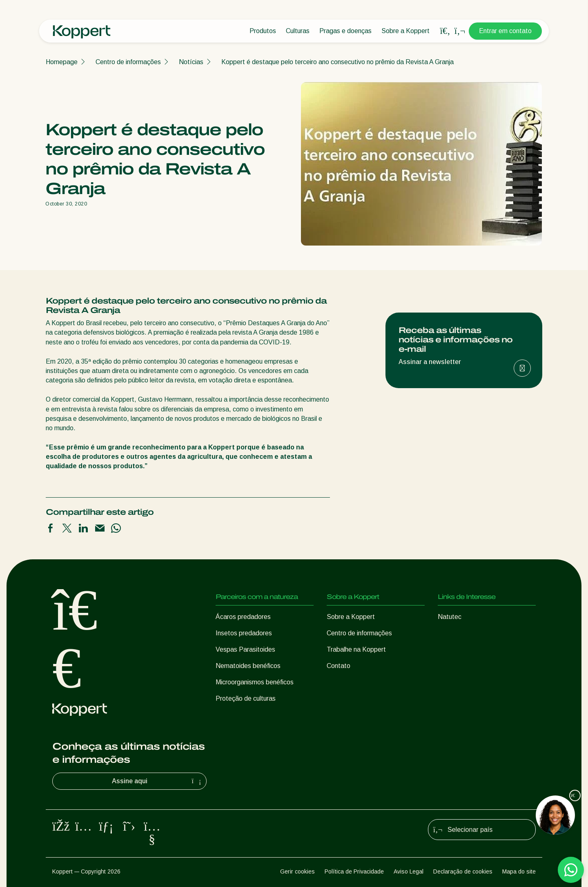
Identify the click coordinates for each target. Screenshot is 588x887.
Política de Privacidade (354, 871)
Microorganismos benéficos (255, 682)
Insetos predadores (244, 633)
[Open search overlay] (445, 31)
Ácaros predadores (243, 617)
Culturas (298, 31)
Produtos (263, 31)
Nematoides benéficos (248, 666)
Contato (339, 666)
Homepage (62, 62)
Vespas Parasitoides (245, 649)
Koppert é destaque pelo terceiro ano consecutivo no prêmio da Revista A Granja (337, 62)
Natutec (450, 617)
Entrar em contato (505, 31)
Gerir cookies (297, 871)
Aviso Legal (409, 871)
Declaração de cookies (463, 871)
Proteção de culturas (246, 698)
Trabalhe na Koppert (356, 649)
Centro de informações (128, 62)
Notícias (191, 62)
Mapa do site (519, 871)
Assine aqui (158, 781)
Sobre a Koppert (405, 31)
